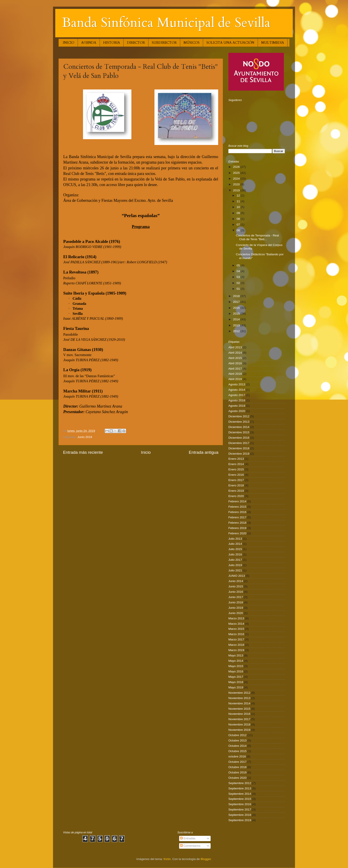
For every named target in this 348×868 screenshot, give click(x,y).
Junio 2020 (236, 613)
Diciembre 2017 (239, 443)
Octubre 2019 (237, 772)
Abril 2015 (235, 358)
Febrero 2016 (237, 512)
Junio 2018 (236, 602)
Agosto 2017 (237, 395)
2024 (237, 179)
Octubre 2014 (237, 746)
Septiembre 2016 (240, 804)
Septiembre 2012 (240, 783)
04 (239, 271)
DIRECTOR (136, 43)
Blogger (206, 859)
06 (239, 230)
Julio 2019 (235, 565)
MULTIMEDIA (273, 43)
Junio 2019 (85, 437)
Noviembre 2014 (239, 703)
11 (239, 201)
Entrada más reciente (83, 452)
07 (239, 225)
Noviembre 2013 (239, 698)
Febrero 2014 (237, 501)
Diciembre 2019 (239, 454)
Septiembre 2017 (240, 810)
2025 (237, 173)
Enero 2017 (236, 480)
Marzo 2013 (236, 618)
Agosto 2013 (237, 384)
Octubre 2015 (237, 751)
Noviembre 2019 (239, 730)
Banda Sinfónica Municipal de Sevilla (166, 23)
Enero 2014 (236, 464)
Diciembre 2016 (239, 438)
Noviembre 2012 (239, 693)
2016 (237, 308)
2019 (237, 190)
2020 (237, 184)
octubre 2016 (237, 756)
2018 (237, 296)
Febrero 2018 (237, 523)
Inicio (146, 452)
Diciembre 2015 (239, 432)
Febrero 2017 (237, 517)
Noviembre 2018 (239, 724)
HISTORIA (112, 43)
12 (239, 195)
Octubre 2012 (237, 735)
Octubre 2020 (237, 778)
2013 (237, 325)
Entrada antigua (204, 452)
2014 (237, 319)
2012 (237, 331)
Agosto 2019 (237, 406)
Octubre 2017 (237, 762)
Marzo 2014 (236, 624)
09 (239, 213)
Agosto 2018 (237, 400)
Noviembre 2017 (239, 719)
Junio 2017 (236, 597)
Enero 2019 (236, 491)
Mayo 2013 (236, 655)
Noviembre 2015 (239, 709)
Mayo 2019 (236, 687)
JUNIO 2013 (237, 576)
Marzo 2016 (236, 634)
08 (239, 219)
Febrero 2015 (237, 507)
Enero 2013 (236, 459)
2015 (237, 314)
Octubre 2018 (237, 767)
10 (239, 207)
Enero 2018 (236, 485)
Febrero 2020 (237, 533)
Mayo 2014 (236, 661)
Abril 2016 (235, 363)
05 (239, 265)
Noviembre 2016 (239, 714)
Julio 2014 (235, 544)
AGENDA (89, 43)
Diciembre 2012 (239, 416)
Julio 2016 (235, 554)
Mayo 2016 (236, 671)
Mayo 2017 (236, 677)
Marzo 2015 (236, 629)
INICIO (69, 43)
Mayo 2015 (236, 666)
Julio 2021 (235, 570)
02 (239, 283)
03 (239, 277)
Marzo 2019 (236, 650)
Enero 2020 (236, 496)
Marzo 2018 (236, 645)
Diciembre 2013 (239, 422)
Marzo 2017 (236, 639)
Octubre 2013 (237, 740)
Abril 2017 (235, 369)
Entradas (188, 838)
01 (239, 289)
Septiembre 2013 (240, 788)
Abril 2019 (235, 379)
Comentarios (190, 846)
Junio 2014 (236, 581)
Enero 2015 (236, 469)
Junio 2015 (236, 586)
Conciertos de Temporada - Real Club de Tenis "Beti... (257, 237)
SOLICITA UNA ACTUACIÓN (230, 43)
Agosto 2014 (237, 390)
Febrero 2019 (237, 528)
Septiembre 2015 (240, 799)
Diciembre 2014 (239, 427)
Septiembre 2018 (240, 815)
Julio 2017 (235, 560)
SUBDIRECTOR (164, 43)
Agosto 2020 (237, 411)
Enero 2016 (236, 475)
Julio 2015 (235, 549)
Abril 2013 (235, 347)
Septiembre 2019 (240, 820)
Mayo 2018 (236, 682)
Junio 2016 (236, 592)
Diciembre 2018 (239, 448)
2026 (237, 167)
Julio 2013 (235, 539)
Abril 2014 (235, 353)
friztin (167, 859)
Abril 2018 (235, 374)
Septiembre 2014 (240, 794)
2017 (237, 302)
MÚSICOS (192, 43)
